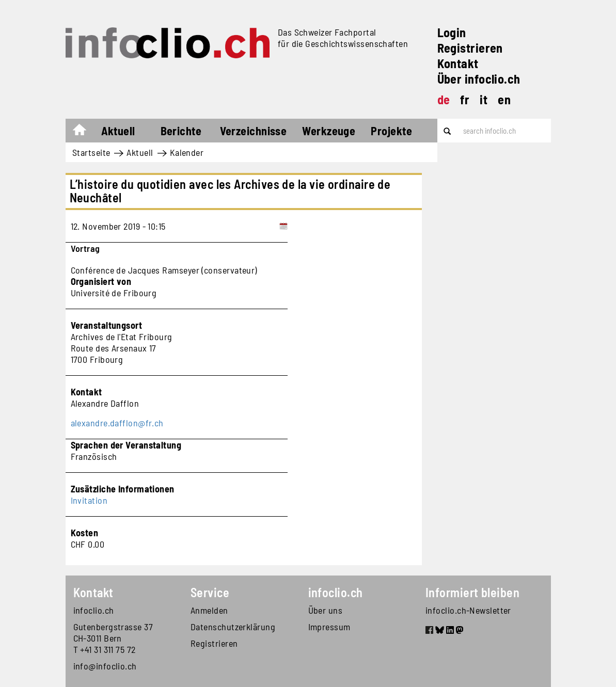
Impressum (329, 627)
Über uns (326, 610)
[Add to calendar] (283, 226)
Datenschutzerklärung (233, 627)
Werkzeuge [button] (329, 131)
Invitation (89, 500)
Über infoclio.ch (479, 79)
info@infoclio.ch (105, 666)
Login (452, 32)
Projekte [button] (391, 131)
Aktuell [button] (118, 131)
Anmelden (209, 610)
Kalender (187, 152)
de (444, 99)
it (484, 99)
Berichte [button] (181, 131)
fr (465, 99)
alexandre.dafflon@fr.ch (117, 423)
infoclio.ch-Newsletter (468, 610)
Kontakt (458, 63)
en (504, 99)
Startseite (84, 132)
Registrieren (470, 48)
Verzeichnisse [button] (254, 131)
